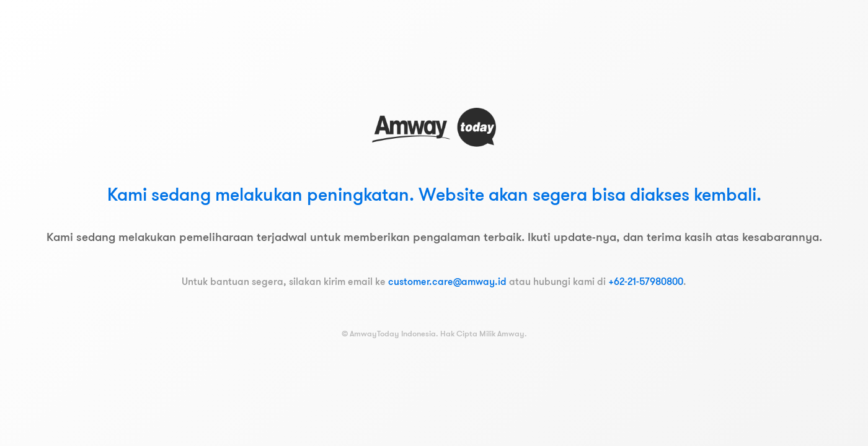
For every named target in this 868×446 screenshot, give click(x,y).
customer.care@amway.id (447, 281)
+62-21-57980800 (646, 281)
